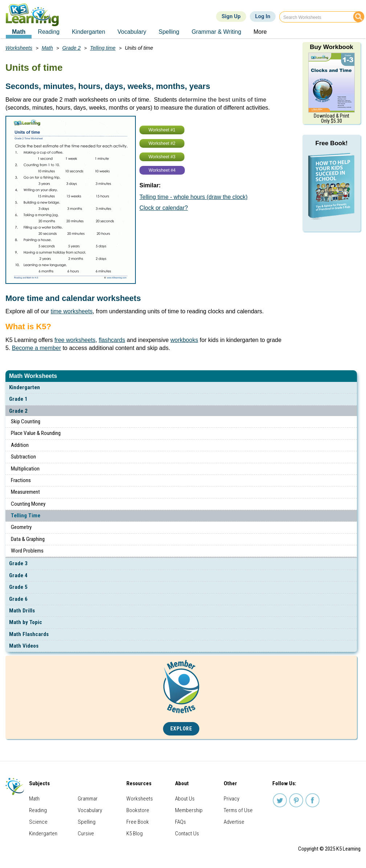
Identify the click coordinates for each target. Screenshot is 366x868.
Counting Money (28, 504)
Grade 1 (18, 399)
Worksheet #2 (162, 143)
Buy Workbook (332, 47)
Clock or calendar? (164, 208)
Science (38, 822)
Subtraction (23, 457)
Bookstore (138, 810)
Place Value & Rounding (36, 433)
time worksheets (72, 311)
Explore (181, 729)
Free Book (138, 822)
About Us (185, 799)
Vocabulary (90, 810)
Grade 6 (18, 599)
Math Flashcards (29, 634)
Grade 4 (18, 575)
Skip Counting (26, 421)
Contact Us (187, 834)
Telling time (103, 48)
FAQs (180, 822)
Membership (189, 810)
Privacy (231, 799)
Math (47, 48)
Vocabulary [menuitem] (132, 32)
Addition (20, 445)
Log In (263, 16)
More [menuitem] (260, 32)
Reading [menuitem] (49, 32)
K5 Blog (135, 834)
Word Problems (27, 551)
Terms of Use (238, 810)
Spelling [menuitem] (169, 32)
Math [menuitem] (19, 32)
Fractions (21, 480)
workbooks (184, 340)
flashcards (112, 340)
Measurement (25, 492)
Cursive (86, 834)
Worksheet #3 (162, 157)
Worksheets (19, 48)
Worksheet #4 (162, 170)
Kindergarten (25, 387)
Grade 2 (18, 411)
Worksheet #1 (162, 130)
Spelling (87, 822)
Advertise (234, 822)
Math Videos (24, 646)
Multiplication (25, 469)
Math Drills (22, 611)
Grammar (88, 799)
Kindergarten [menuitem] (89, 32)
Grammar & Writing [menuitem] (217, 32)
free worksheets (75, 340)
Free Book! (332, 143)
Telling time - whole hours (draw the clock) (194, 197)
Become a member (36, 348)
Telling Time (26, 515)
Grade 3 (18, 563)
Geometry (21, 527)
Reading (38, 810)
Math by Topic (26, 622)
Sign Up (231, 16)
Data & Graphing (28, 539)
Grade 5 (18, 587)
